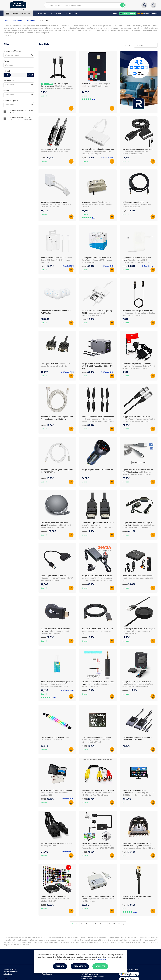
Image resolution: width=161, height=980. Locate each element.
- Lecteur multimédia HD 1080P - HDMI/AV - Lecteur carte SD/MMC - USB (138, 578)
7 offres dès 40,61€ (108, 372)
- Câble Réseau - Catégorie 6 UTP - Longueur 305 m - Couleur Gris (97, 260)
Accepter (100, 966)
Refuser (60, 966)
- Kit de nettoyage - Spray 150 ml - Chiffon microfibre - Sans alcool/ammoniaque (57, 684)
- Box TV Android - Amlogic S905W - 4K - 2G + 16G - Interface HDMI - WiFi (56, 899)
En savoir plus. (101, 959)
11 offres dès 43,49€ (107, 266)
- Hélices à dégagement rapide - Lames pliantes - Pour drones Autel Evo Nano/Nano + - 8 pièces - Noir (98, 421)
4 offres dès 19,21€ (108, 157)
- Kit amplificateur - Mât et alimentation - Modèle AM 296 (57, 793)
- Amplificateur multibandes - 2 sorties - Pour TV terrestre (97, 205)
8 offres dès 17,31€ (67, 852)
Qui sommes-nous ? (11, 972)
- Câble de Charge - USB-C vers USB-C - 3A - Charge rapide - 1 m (56, 260)
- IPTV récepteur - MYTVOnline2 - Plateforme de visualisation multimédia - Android (138, 684)
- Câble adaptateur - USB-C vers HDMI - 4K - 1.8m (98, 631)
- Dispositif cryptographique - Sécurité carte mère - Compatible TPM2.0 (97, 740)
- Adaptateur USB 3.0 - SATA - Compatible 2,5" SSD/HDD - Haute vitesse (57, 578)
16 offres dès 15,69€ (67, 266)
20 (119, 924)
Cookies (101, 976)
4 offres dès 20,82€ (67, 799)
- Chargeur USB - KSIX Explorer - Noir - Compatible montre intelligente (139, 631)
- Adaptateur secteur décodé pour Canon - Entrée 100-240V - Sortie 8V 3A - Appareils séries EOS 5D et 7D (139, 527)
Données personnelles (89, 976)
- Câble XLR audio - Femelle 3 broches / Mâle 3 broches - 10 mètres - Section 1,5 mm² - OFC (139, 419)
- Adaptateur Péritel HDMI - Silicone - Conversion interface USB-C (138, 151)
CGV (82, 974)
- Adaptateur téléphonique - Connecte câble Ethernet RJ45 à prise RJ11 (56, 205)
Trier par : (129, 45)
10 (114, 924)
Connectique (30, 21)
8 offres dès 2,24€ (67, 690)
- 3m (137, 899)
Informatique (17, 21)
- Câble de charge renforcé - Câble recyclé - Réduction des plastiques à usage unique (137, 474)
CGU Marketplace (92, 974)
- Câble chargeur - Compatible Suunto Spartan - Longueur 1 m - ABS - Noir (139, 313)
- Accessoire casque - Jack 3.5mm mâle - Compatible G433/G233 (137, 205)
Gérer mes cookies (87, 979)
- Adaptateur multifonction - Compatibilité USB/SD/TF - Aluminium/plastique (94, 315)
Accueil (6, 21)
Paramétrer (80, 966)
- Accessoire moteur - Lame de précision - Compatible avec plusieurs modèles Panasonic (139, 848)
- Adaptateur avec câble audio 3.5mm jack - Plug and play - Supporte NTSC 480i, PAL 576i (98, 846)
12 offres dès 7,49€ (67, 372)
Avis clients (8, 974)
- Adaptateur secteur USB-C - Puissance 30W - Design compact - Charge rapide (138, 262)
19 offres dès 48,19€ (148, 266)
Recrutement (47, 974)
